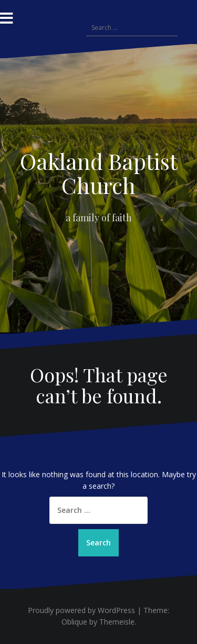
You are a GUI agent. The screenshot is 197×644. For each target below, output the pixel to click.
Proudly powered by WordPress (81, 610)
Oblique (74, 622)
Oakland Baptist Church (99, 173)
